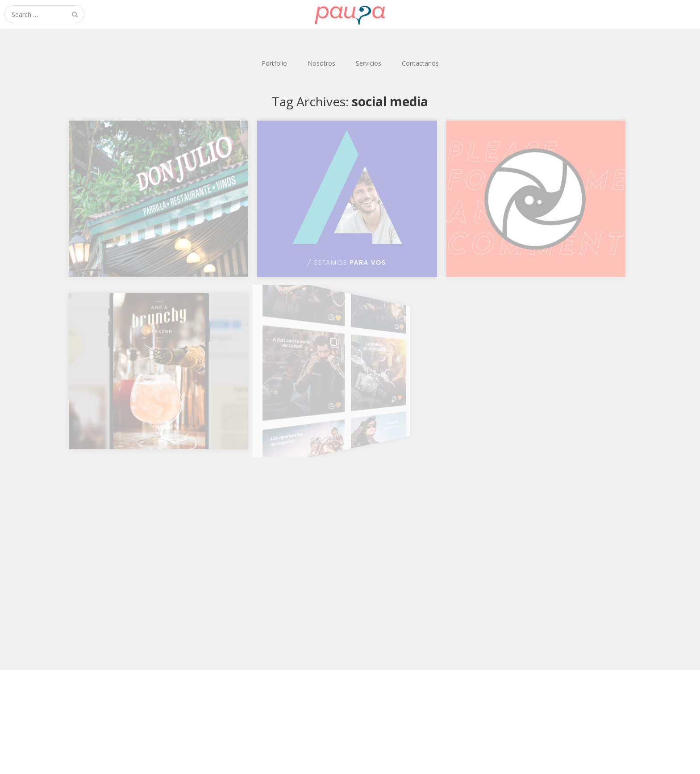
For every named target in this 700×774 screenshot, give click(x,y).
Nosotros (321, 63)
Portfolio (274, 63)
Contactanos (420, 63)
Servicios (369, 63)
